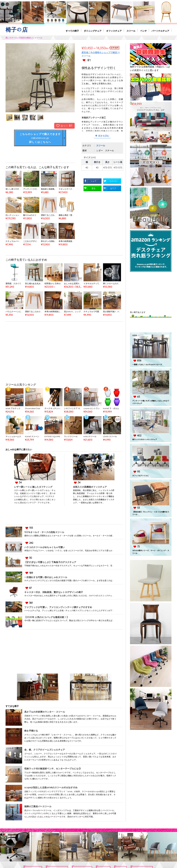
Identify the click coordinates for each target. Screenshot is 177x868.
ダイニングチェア (92, 31)
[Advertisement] (64, 353)
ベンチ (143, 31)
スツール (131, 31)
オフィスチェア (114, 31)
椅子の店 (17, 30)
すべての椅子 (72, 31)
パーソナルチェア (160, 31)
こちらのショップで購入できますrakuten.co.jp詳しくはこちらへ (40, 138)
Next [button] (64, 78)
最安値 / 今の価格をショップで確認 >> (101, 52)
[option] (40, 78)
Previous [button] (16, 78)
